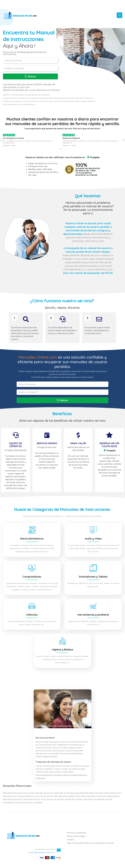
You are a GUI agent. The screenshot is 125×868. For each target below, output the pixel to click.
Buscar (30, 76)
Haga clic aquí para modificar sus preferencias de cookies (90, 843)
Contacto (70, 840)
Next (124, 140)
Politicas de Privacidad (76, 836)
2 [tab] (64, 149)
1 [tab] (61, 149)
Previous (1, 140)
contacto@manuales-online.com (41, 852)
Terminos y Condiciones (76, 833)
